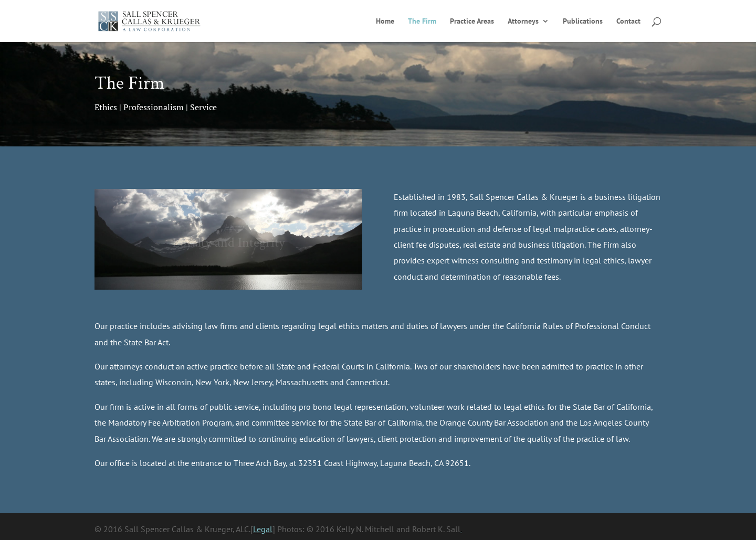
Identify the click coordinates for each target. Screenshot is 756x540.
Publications (583, 22)
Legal (263, 529)
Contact (628, 22)
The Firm (422, 22)
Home (385, 22)
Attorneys (523, 22)
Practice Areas (472, 22)
